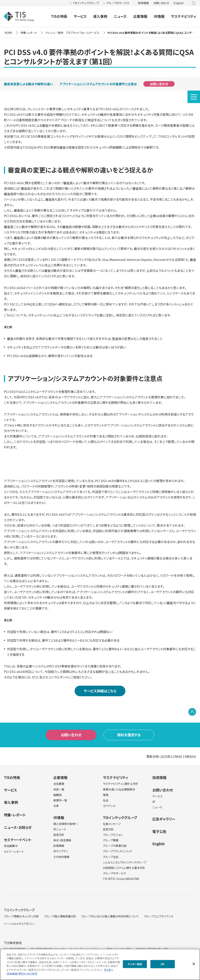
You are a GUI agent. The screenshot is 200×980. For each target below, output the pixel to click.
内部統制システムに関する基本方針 (124, 868)
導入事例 (100, 16)
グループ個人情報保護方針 (60, 916)
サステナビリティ (183, 16)
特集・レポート (15, 815)
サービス (80, 16)
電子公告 (159, 831)
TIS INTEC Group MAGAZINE (121, 879)
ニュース (120, 16)
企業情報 (140, 16)
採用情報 (143, 3)
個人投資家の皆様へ (66, 824)
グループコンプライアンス (159, 916)
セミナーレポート (14, 852)
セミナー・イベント (18, 840)
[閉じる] (194, 964)
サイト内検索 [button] (194, 3)
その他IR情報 (61, 857)
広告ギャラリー (164, 819)
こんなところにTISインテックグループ (125, 862)
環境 (106, 795)
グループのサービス (118, 3)
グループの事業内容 (115, 846)
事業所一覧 (60, 800)
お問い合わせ (161, 3)
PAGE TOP (192, 712)
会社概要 (59, 784)
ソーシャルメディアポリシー (20, 924)
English (179, 3)
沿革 (56, 806)
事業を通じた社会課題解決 (119, 789)
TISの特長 (59, 16)
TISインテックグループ (86, 3)
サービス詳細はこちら (100, 691)
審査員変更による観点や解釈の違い (28, 84)
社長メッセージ (112, 824)
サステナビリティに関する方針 (121, 784)
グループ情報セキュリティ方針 (21, 916)
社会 (106, 800)
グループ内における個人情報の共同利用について (110, 916)
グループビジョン (113, 835)
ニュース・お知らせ (18, 827)
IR (154, 802)
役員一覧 (59, 789)
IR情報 (159, 16)
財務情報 (59, 846)
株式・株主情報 (62, 840)
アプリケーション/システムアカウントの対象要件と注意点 (98, 84)
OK (162, 964)
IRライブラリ (60, 851)
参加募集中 (11, 846)
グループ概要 (111, 840)
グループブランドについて (118, 851)
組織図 (57, 795)
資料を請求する (129, 735)
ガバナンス (109, 806)
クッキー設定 (135, 964)
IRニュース (60, 829)
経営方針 (59, 835)
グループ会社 (111, 857)
